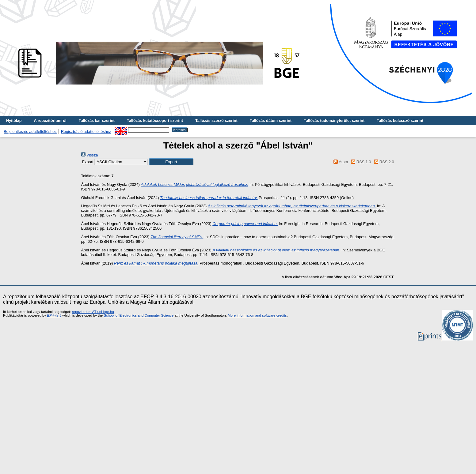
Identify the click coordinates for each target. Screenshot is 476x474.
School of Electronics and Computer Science (139, 315)
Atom (340, 162)
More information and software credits (257, 315)
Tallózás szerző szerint (216, 120)
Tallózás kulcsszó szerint (400, 120)
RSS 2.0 (383, 162)
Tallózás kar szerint (97, 120)
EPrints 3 (54, 315)
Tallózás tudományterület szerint (334, 120)
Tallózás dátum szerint (271, 120)
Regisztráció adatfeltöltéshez (86, 132)
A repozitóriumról (50, 120)
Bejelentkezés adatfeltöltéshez (30, 132)
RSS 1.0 (360, 162)
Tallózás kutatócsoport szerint (155, 120)
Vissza (90, 155)
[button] (171, 162)
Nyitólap (14, 120)
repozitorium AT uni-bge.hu (93, 312)
